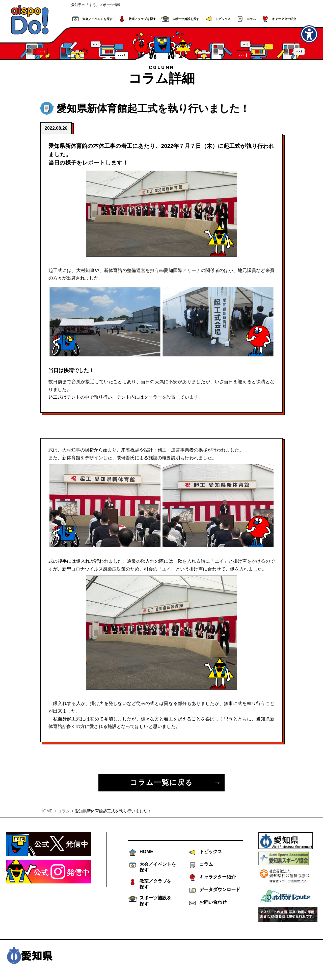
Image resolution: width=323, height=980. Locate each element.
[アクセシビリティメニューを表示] (309, 34)
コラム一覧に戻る (162, 782)
